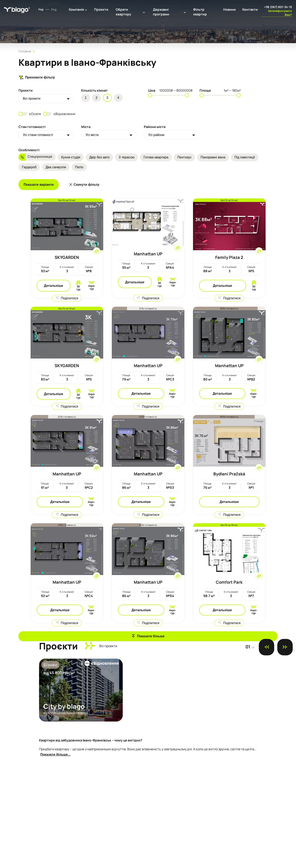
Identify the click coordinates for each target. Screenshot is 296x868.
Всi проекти (32, 99)
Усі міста (92, 135)
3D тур (78, 288)
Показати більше (151, 636)
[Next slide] (285, 647)
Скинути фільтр (86, 185)
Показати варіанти (39, 185)
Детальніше (54, 286)
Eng (54, 9)
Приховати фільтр (37, 77)
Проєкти (101, 9)
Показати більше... (55, 754)
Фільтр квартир (200, 12)
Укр (41, 9)
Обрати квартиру (123, 12)
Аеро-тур (92, 287)
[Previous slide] (267, 647)
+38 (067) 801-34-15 (278, 7)
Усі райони (156, 135)
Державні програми (161, 12)
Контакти (250, 9)
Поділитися (69, 298)
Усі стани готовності (38, 135)
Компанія (76, 9)
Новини (230, 9)
